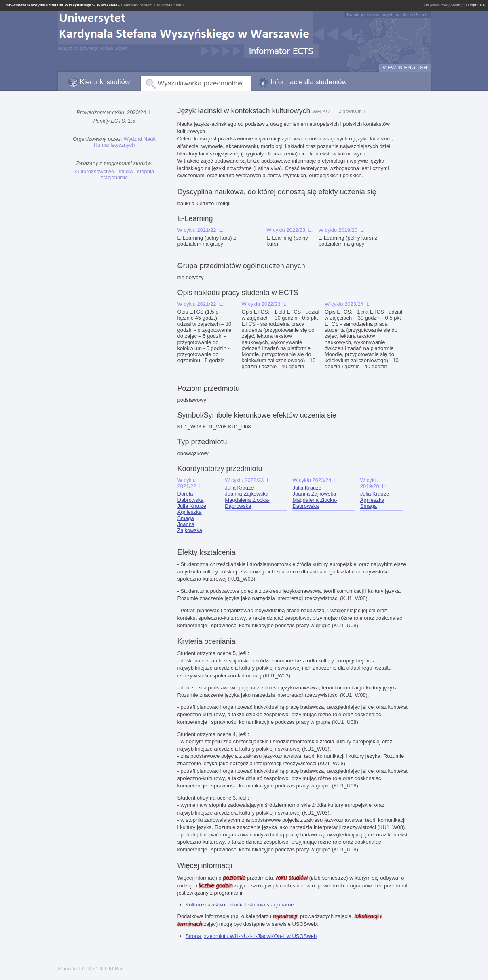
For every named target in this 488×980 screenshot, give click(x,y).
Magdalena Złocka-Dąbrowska (247, 503)
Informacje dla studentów (309, 82)
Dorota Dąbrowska (191, 497)
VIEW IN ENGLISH (405, 67)
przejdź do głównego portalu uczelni (93, 48)
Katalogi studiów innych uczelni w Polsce (387, 15)
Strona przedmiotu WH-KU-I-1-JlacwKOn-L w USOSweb (251, 936)
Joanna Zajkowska (190, 527)
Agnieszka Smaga (190, 515)
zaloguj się (475, 5)
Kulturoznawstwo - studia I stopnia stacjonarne (114, 174)
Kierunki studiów (105, 82)
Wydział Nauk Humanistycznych (125, 142)
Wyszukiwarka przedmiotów (200, 83)
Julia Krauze (192, 506)
